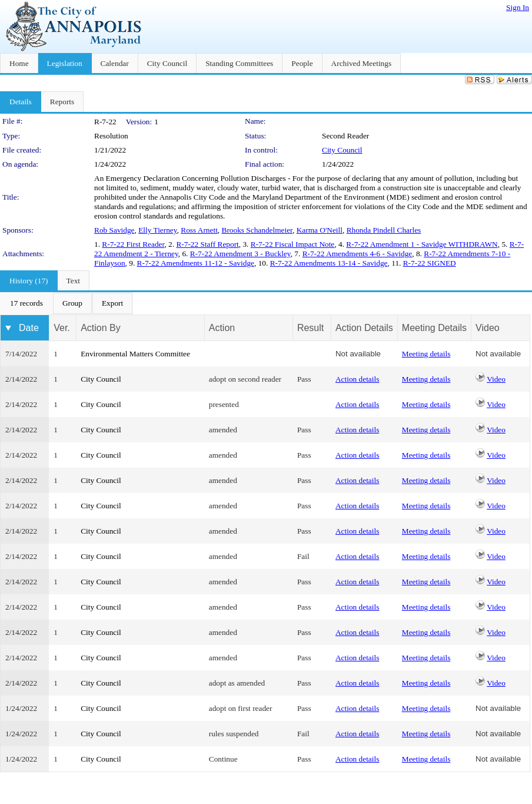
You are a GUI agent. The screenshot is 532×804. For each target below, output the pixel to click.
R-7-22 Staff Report (207, 244)
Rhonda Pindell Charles (384, 230)
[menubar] (66, 303)
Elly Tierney (157, 230)
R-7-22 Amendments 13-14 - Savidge (329, 263)
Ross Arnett (199, 230)
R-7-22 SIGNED (430, 263)
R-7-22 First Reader (133, 244)
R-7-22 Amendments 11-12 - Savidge (196, 263)
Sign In (518, 7)
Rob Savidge (114, 230)
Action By (101, 328)
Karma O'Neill (320, 230)
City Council (342, 150)
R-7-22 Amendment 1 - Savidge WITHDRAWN (422, 244)
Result (310, 328)
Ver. (62, 328)
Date (29, 328)
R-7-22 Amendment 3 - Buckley (240, 254)
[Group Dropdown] (72, 303)
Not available (358, 354)
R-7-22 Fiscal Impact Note (293, 244)
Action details (357, 379)
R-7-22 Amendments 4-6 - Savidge (358, 254)
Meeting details (426, 354)
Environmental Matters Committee (135, 354)
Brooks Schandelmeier (257, 230)
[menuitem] (26, 303)
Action (222, 328)
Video (496, 379)
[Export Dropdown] (112, 303)
